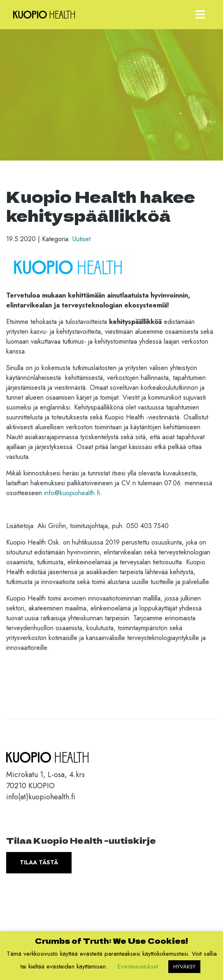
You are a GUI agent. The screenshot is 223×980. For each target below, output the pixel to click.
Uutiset (81, 239)
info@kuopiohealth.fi (72, 493)
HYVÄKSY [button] (184, 967)
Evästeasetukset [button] (138, 966)
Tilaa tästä (39, 862)
